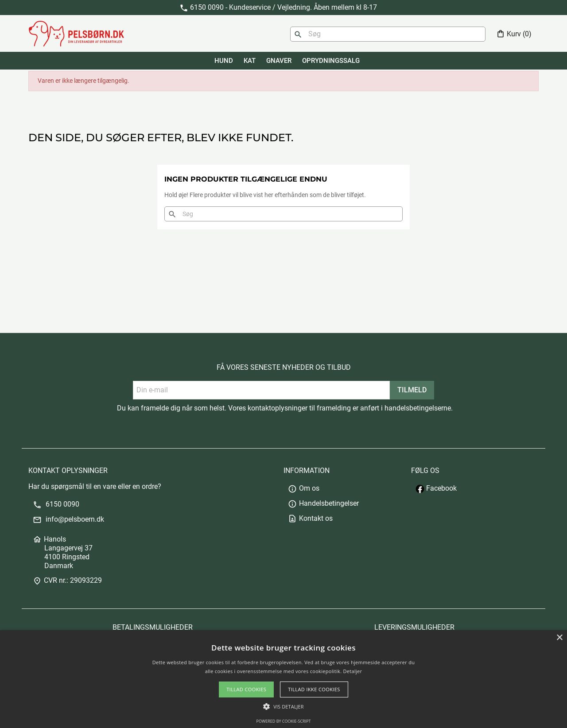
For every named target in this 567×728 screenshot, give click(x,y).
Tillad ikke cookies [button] (314, 689)
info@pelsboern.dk (68, 519)
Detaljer (353, 671)
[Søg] (388, 34)
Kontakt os (310, 518)
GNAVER (279, 61)
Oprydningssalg (331, 61)
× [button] (559, 638)
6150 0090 (56, 504)
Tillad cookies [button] (246, 689)
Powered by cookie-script (284, 721)
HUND (224, 61)
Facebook (436, 488)
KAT (250, 61)
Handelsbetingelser (323, 503)
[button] (283, 707)
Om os (304, 488)
